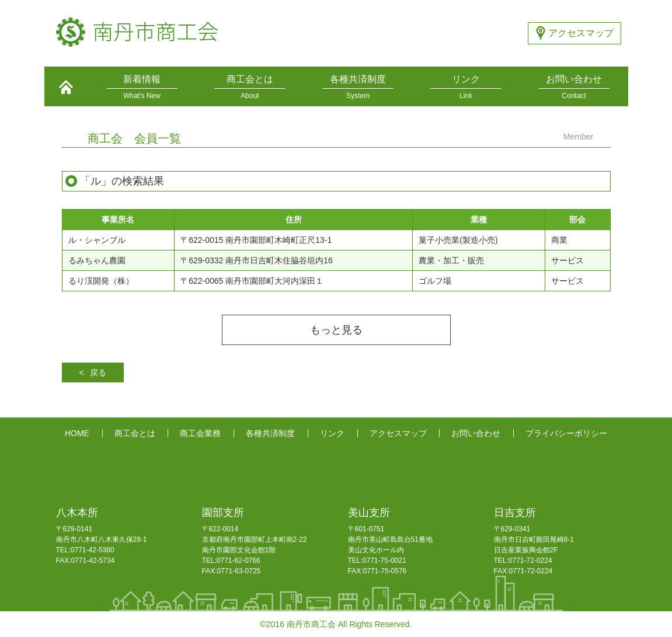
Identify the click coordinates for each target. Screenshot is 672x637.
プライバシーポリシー (566, 433)
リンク (332, 433)
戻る (98, 373)
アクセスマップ (581, 33)
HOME (77, 433)
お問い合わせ (476, 433)
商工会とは (135, 433)
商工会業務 (200, 433)
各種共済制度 (270, 433)
